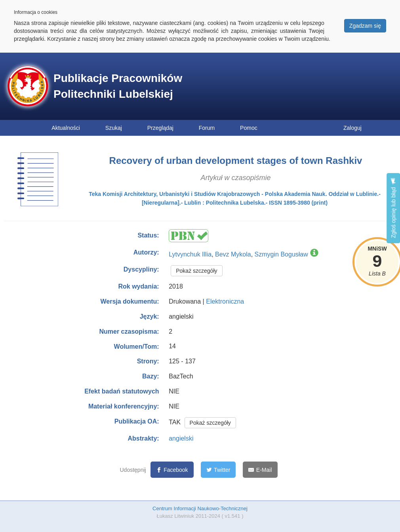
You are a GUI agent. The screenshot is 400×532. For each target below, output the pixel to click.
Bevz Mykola (233, 254)
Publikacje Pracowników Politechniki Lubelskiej (118, 86)
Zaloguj (352, 128)
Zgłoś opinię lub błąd (393, 208)
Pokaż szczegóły (196, 271)
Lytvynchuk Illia (190, 254)
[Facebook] (172, 470)
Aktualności (66, 128)
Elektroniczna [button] (225, 301)
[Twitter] (218, 470)
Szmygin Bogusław (281, 254)
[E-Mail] (260, 470)
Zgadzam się (365, 26)
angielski (181, 438)
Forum (207, 128)
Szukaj (114, 128)
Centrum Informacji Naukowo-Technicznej (200, 508)
